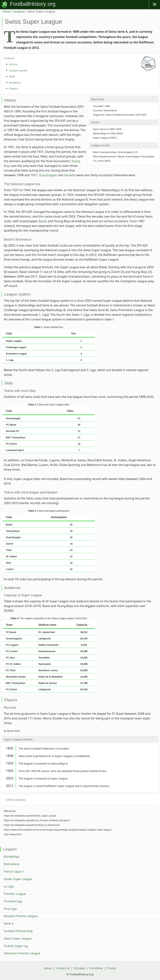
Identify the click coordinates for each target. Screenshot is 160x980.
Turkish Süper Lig (16, 946)
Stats (12, 76)
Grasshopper (48, 175)
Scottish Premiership (18, 931)
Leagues (19, 11)
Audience (15, 82)
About (48, 968)
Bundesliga (12, 857)
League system (18, 70)
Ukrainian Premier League (22, 953)
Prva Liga (10, 909)
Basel (43, 221)
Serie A (9, 924)
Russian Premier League (21, 916)
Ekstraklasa (12, 864)
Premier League (15, 894)
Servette (70, 175)
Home (7, 11)
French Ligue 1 (14, 872)
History (14, 64)
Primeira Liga (13, 901)
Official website (16, 800)
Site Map (79, 968)
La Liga (9, 886)
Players (14, 88)
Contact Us (63, 968)
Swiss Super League (18, 938)
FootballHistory (28, 4)
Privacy (111, 968)
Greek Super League (18, 879)
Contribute (96, 968)
